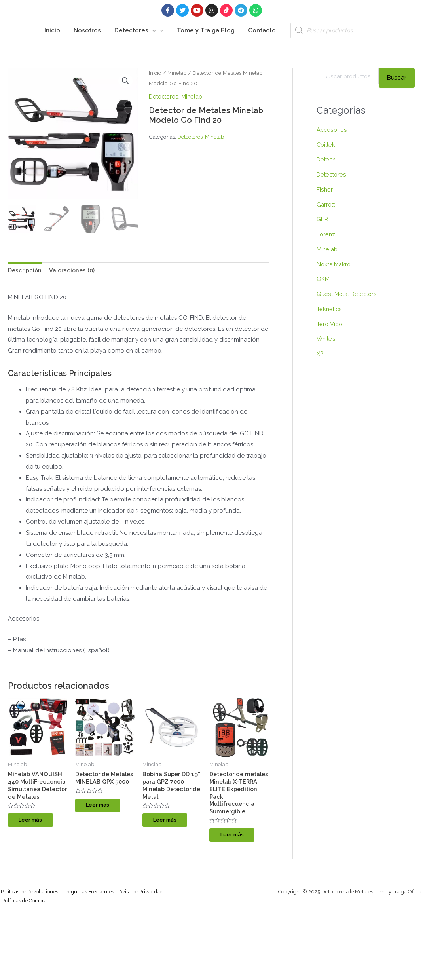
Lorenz (326, 234)
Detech (327, 160)
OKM (323, 279)
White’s (326, 339)
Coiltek (326, 145)
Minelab (178, 73)
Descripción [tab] (26, 270)
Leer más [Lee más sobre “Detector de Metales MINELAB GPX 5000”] (103, 815)
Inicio (155, 73)
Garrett (326, 205)
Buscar (397, 78)
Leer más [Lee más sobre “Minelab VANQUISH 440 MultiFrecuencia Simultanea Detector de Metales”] (35, 838)
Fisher (325, 190)
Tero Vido (330, 324)
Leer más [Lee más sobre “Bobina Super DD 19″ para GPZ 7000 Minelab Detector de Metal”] (170, 823)
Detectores (164, 97)
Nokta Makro (335, 264)
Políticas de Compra (26, 905)
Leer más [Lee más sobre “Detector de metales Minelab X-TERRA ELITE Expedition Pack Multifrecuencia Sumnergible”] (237, 838)
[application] (152, 30)
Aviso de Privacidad (146, 895)
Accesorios (332, 130)
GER (322, 219)
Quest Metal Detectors (348, 294)
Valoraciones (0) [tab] (75, 270)
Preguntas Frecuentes (92, 895)
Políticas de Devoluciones (30, 895)
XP (320, 354)
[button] (125, 81)
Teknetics (330, 309)
